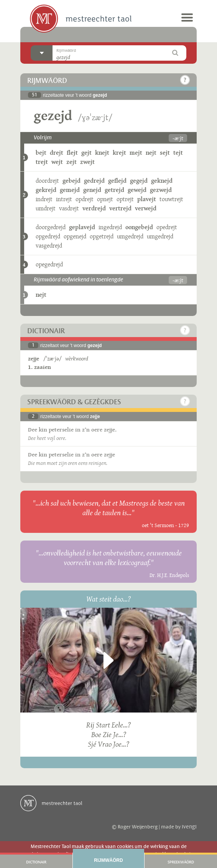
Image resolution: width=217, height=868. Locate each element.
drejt (57, 153)
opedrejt (167, 227)
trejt (42, 162)
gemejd (70, 190)
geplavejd (82, 227)
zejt (72, 162)
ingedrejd (110, 227)
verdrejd (94, 208)
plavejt (147, 199)
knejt (102, 153)
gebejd (72, 181)
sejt (165, 153)
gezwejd (161, 190)
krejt (119, 153)
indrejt (44, 199)
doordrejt (47, 181)
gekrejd (46, 190)
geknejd (162, 181)
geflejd (117, 181)
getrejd (114, 190)
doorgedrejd (51, 227)
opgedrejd (48, 236)
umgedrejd (130, 236)
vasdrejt (69, 208)
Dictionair (36, 862)
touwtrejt (171, 199)
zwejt (87, 162)
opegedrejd (49, 264)
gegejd (139, 181)
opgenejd (75, 236)
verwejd (146, 208)
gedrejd (94, 181)
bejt (41, 153)
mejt (136, 153)
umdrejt (46, 208)
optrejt (125, 199)
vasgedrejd (49, 246)
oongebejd (139, 227)
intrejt (64, 199)
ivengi (189, 827)
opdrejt (85, 199)
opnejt (105, 199)
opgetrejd (102, 236)
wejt (57, 162)
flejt (72, 153)
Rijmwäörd (108, 860)
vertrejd (120, 208)
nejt (151, 153)
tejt (178, 153)
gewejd (137, 190)
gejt (86, 153)
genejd (92, 190)
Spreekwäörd (181, 862)
